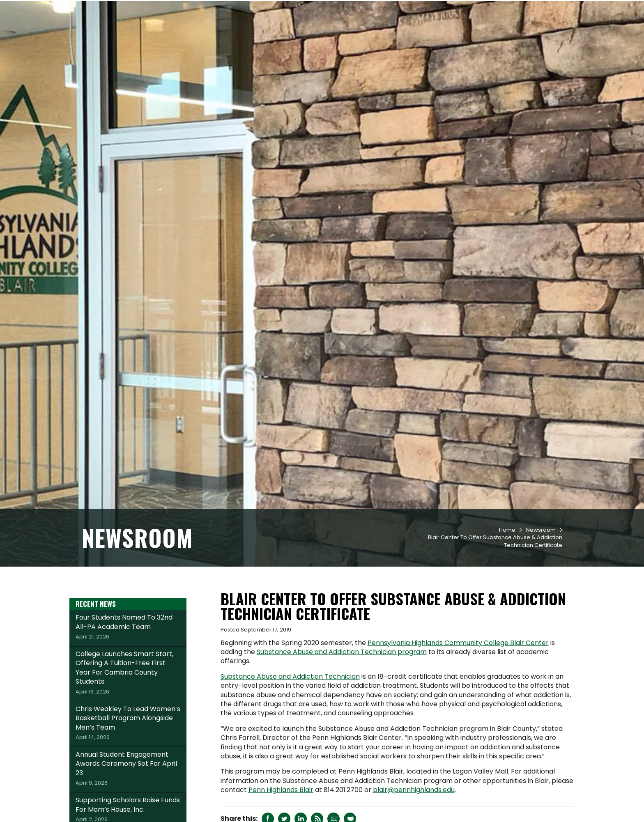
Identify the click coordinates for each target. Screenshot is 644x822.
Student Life (395, 37)
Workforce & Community (468, 37)
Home (507, 580)
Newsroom (541, 580)
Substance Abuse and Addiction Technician (290, 726)
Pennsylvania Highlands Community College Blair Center (458, 692)
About (531, 37)
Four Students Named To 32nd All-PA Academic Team (128, 676)
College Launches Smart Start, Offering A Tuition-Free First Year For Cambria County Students (128, 722)
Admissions (297, 37)
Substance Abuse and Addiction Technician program (342, 701)
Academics (345, 37)
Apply (155, 10)
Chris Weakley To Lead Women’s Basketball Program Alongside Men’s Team (128, 772)
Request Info (108, 10)
